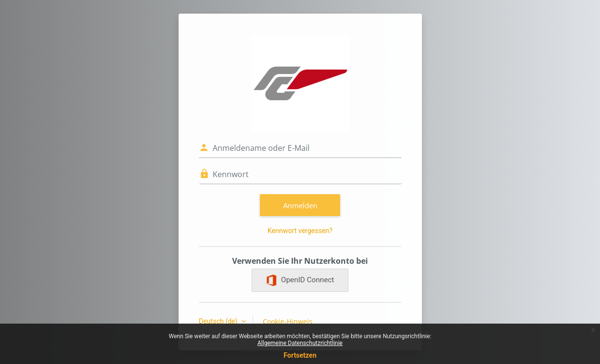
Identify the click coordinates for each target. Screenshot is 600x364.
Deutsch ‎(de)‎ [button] (219, 321)
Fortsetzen (300, 355)
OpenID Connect (300, 280)
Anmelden (300, 205)
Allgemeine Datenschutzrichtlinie (300, 343)
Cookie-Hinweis (288, 321)
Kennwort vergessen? (300, 231)
